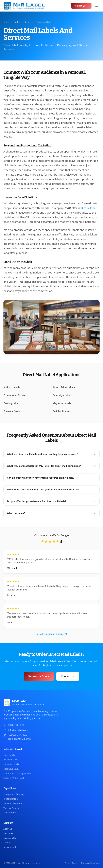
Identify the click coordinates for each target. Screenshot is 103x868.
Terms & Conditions (90, 863)
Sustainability (10, 838)
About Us (8, 829)
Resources (8, 833)
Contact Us (68, 676)
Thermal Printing (11, 808)
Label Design (10, 813)
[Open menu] (97, 6)
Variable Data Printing (14, 803)
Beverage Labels (11, 760)
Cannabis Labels (11, 764)
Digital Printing (11, 799)
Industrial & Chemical (14, 778)
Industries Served (23, 22)
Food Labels (9, 755)
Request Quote (81, 6)
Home (6, 22)
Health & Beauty (11, 769)
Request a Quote (39, 676)
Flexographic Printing (14, 794)
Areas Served (10, 847)
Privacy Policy (71, 863)
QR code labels (88, 208)
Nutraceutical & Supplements (17, 773)
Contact (7, 843)
